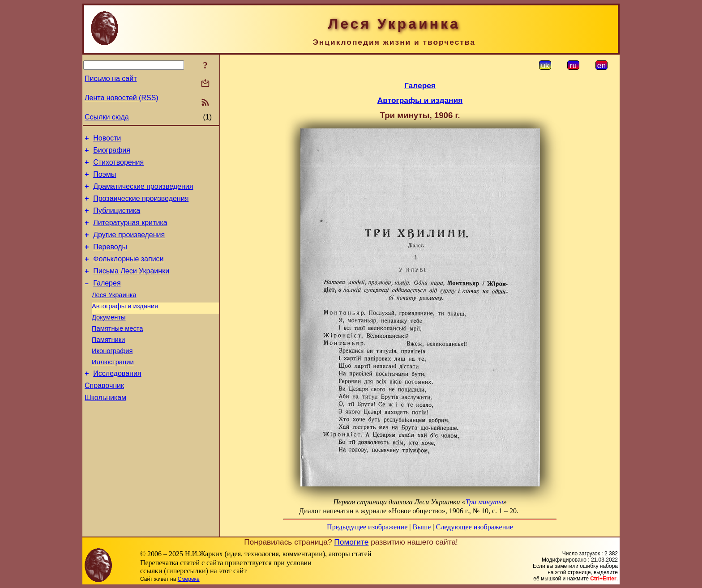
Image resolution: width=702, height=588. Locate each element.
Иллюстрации (113, 389)
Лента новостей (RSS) (122, 98)
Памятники (108, 364)
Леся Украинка (114, 314)
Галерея (107, 300)
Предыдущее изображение (367, 527)
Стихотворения (118, 166)
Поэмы (105, 180)
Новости (107, 139)
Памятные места (118, 351)
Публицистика (117, 220)
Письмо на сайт (111, 79)
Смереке (189, 579)
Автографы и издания (125, 326)
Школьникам (105, 428)
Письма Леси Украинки (131, 287)
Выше (422, 527)
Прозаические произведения (141, 207)
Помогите (351, 542)
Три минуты (484, 502)
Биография (112, 153)
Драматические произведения (143, 193)
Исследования (117, 402)
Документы (109, 339)
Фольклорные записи (128, 274)
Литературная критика (130, 233)
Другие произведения (129, 247)
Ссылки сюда (107, 117)
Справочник (104, 415)
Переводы (110, 260)
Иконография (112, 376)
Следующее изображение (475, 527)
